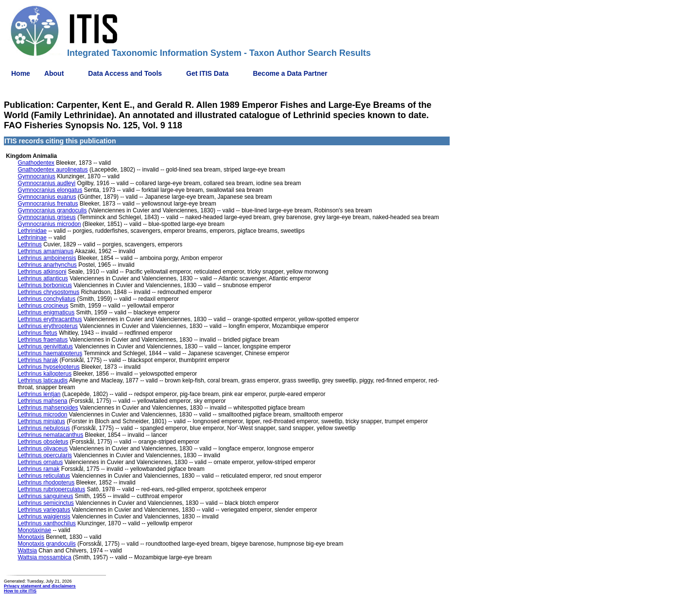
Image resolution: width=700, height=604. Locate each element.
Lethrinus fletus (37, 333)
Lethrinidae (32, 231)
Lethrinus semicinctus (45, 503)
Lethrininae (32, 238)
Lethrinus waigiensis (44, 517)
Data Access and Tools (125, 73)
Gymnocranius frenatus (48, 204)
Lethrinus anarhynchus (47, 265)
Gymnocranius (36, 176)
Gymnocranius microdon (49, 224)
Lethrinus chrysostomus (48, 292)
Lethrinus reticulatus (44, 476)
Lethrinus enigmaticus (46, 312)
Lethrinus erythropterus (47, 326)
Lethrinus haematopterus (50, 353)
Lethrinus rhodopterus (46, 483)
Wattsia (27, 551)
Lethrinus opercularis (44, 455)
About (54, 73)
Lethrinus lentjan (39, 394)
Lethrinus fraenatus (43, 340)
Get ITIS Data (207, 73)
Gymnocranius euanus (47, 197)
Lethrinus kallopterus (44, 374)
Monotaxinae (34, 530)
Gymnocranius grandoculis (52, 210)
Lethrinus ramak (38, 469)
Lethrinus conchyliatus (46, 299)
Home (21, 73)
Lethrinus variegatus (44, 510)
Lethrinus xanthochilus (46, 523)
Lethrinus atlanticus (43, 278)
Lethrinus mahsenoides (48, 408)
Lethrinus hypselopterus (48, 367)
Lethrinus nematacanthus (50, 435)
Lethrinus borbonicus (44, 285)
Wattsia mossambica (44, 557)
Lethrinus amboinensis (47, 258)
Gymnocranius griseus (46, 217)
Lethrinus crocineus (43, 306)
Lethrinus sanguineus (45, 496)
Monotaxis (31, 537)
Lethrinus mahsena (42, 401)
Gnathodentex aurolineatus (52, 170)
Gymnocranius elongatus (50, 190)
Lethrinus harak (38, 360)
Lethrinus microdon (42, 414)
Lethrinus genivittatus (45, 346)
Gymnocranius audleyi (46, 183)
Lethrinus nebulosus (44, 428)
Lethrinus (29, 244)
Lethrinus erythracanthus (50, 319)
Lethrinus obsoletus (43, 442)
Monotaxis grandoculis (46, 544)
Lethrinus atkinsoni (42, 272)
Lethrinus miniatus (41, 421)
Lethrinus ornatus (40, 462)
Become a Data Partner (290, 73)
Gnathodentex (36, 163)
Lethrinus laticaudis (43, 380)
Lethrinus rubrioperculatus (51, 489)
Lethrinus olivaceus (43, 449)
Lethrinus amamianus (45, 251)
